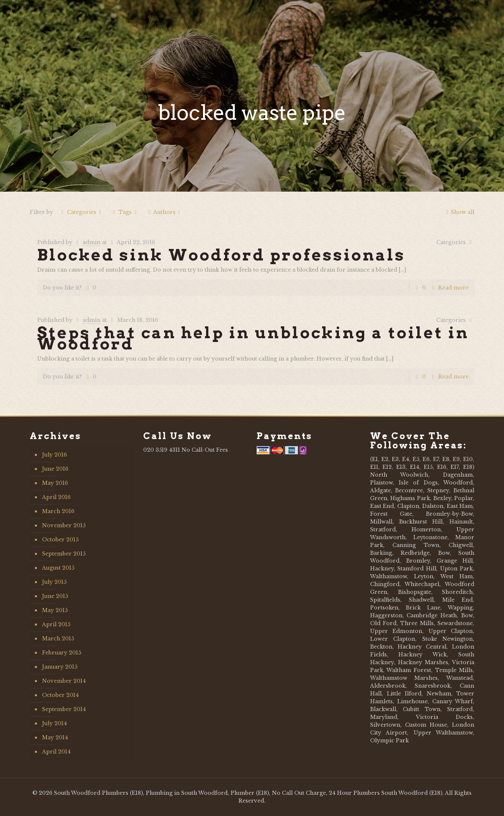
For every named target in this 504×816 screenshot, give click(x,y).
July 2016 (54, 455)
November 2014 (64, 681)
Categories (81, 212)
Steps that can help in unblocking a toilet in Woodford (253, 338)
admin (92, 242)
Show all (459, 212)
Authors (164, 212)
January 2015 (60, 667)
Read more (453, 288)
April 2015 (56, 624)
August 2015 (58, 568)
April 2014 (56, 752)
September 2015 (64, 554)
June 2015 (55, 596)
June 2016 (55, 469)
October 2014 (60, 695)
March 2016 (58, 511)
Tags (125, 212)
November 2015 (64, 525)
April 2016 (56, 497)
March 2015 (58, 639)
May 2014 (55, 737)
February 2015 (62, 653)
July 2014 (54, 723)
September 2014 (64, 709)
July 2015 (54, 582)
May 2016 (55, 483)
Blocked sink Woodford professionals (221, 255)
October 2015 (60, 540)
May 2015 (55, 610)
